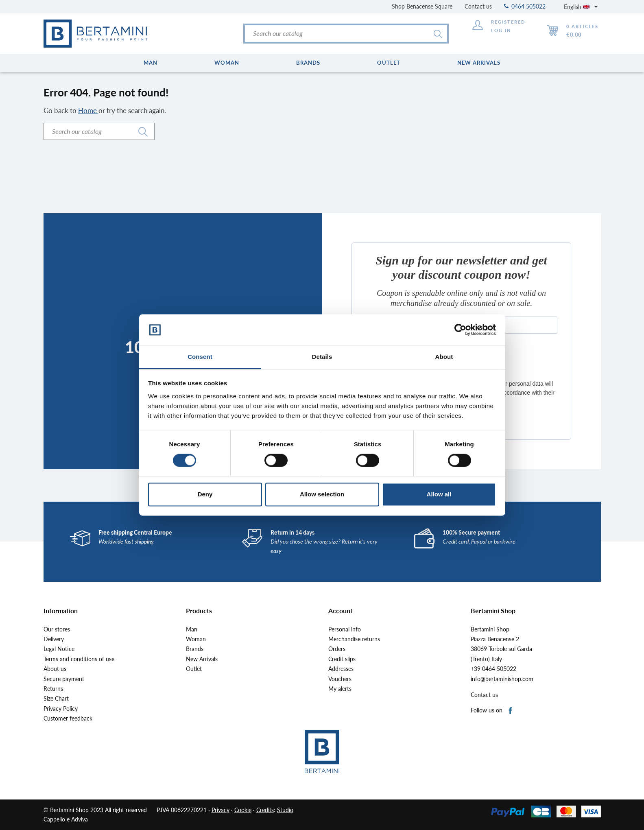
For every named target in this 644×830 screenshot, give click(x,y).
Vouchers (340, 679)
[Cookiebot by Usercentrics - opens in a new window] (460, 330)
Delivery (54, 639)
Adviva (80, 819)
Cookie (243, 810)
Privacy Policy (61, 709)
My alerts (340, 689)
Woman (196, 639)
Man (192, 629)
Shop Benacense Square (422, 6)
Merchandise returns (354, 639)
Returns (53, 689)
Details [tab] (322, 357)
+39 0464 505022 (493, 669)
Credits (265, 810)
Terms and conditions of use (79, 659)
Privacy (220, 810)
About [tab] (444, 357)
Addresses (341, 669)
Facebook (511, 711)
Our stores (57, 629)
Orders (337, 649)
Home (88, 111)
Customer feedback (68, 719)
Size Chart (56, 699)
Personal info (345, 629)
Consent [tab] (200, 357)
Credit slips (342, 659)
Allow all (439, 494)
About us (55, 669)
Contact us (478, 6)
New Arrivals (202, 659)
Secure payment (64, 679)
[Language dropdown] (582, 7)
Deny (205, 494)
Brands (195, 649)
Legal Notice (59, 649)
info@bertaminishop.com (502, 679)
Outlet (194, 669)
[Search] (346, 34)
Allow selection (322, 494)
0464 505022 (525, 6)
